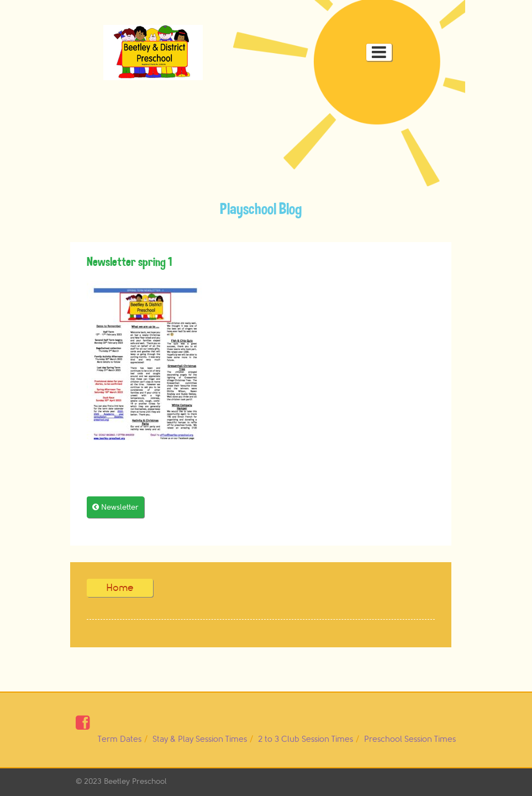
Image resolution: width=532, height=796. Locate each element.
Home (120, 588)
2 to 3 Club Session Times (305, 739)
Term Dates (120, 739)
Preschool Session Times (410, 739)
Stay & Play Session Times (200, 739)
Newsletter (115, 507)
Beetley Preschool (135, 781)
